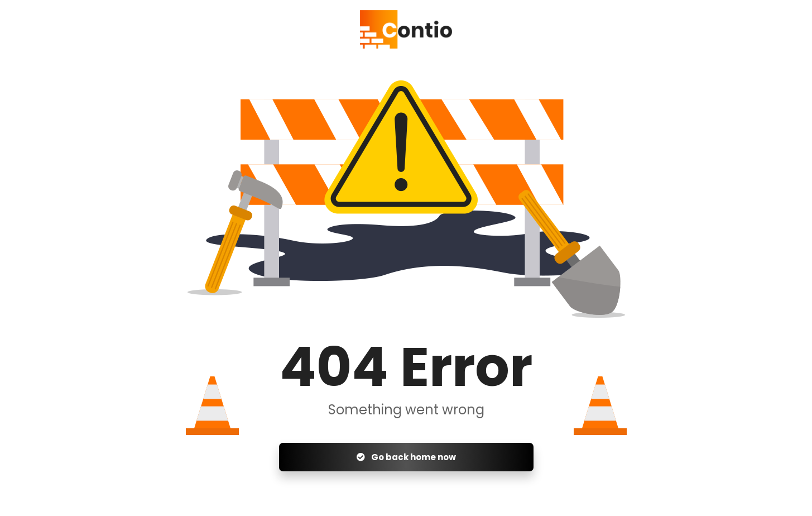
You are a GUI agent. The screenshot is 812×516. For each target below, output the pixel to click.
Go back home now (406, 457)
